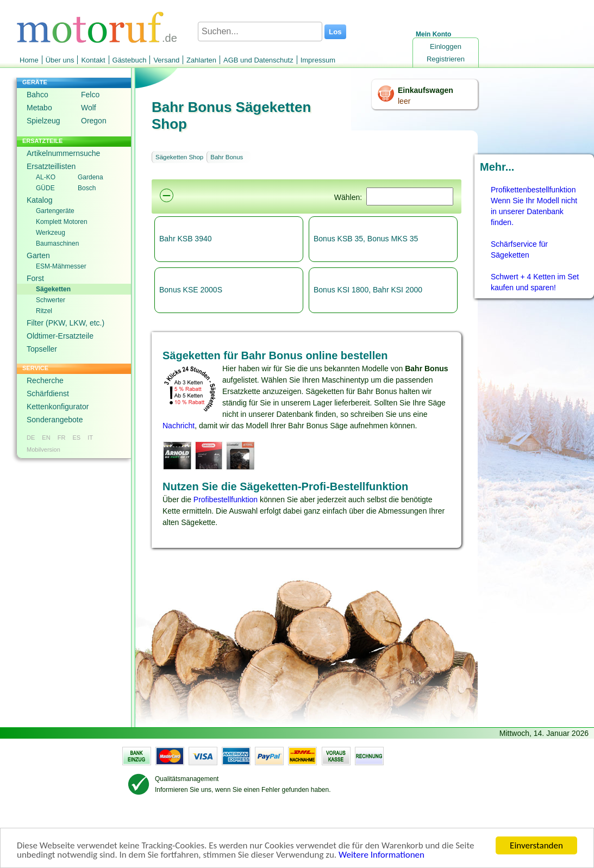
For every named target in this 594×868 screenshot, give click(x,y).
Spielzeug (43, 121)
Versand (166, 60)
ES (76, 438)
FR (62, 438)
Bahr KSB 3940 (186, 239)
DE (31, 438)
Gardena (90, 177)
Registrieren (446, 59)
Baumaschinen (57, 243)
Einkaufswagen (426, 90)
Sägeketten (53, 289)
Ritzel (44, 311)
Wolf (89, 108)
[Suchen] (410, 196)
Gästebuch (130, 60)
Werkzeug (51, 233)
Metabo (39, 108)
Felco (90, 95)
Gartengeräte (55, 211)
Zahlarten (201, 60)
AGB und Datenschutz (258, 60)
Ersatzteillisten (51, 166)
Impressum (318, 60)
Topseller (42, 349)
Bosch (87, 188)
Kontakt (93, 60)
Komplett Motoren (62, 222)
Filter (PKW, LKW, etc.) (65, 323)
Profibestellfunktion (226, 499)
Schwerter (51, 300)
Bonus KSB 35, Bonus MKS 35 (366, 239)
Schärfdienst (48, 394)
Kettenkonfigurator (58, 407)
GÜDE (45, 188)
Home (29, 60)
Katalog (39, 200)
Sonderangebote (55, 420)
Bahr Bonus (227, 157)
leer (404, 101)
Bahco (37, 95)
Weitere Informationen (382, 856)
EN (46, 438)
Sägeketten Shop (179, 157)
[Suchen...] (260, 32)
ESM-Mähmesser (61, 266)
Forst (35, 278)
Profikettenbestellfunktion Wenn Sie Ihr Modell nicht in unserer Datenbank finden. (534, 206)
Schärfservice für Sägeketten (519, 249)
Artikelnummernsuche (63, 153)
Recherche (45, 380)
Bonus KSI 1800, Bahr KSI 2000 (368, 290)
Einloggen (446, 46)
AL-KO (46, 177)
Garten (38, 255)
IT (90, 438)
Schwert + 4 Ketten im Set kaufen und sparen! (535, 282)
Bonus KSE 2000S (191, 290)
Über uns (60, 60)
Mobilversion (43, 449)
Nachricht (179, 426)
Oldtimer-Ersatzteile (60, 336)
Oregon (94, 121)
